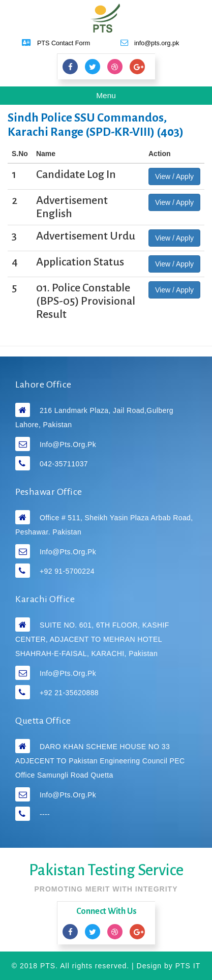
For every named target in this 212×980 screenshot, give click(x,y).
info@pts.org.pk (68, 444)
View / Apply (174, 176)
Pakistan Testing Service (106, 870)
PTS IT (188, 966)
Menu (113, 97)
